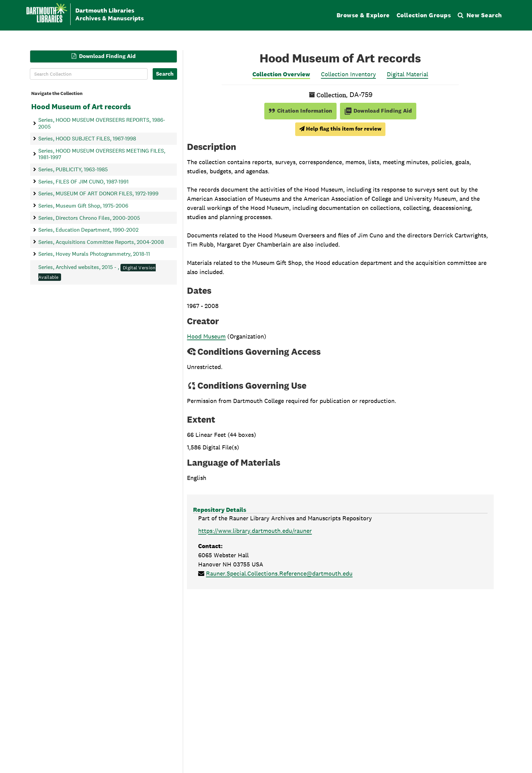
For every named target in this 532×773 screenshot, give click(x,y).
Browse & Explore (363, 15)
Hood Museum (206, 336)
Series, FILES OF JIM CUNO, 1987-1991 (83, 181)
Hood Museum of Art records (81, 107)
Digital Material (407, 74)
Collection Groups (424, 15)
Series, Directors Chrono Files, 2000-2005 (89, 218)
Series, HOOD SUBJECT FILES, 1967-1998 (87, 139)
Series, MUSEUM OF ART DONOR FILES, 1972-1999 (98, 194)
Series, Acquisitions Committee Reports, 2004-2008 (101, 242)
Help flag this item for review (340, 129)
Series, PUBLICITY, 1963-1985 (73, 169)
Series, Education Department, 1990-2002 (88, 230)
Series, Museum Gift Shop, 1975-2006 (83, 205)
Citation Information (300, 111)
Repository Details (220, 510)
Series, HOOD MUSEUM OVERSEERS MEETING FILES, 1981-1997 (102, 154)
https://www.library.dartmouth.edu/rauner (255, 531)
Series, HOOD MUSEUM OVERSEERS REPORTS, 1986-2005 (102, 123)
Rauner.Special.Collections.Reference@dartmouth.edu (279, 573)
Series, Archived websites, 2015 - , (97, 272)
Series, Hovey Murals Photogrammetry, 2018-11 (94, 254)
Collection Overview (281, 74)
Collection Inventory (348, 74)
